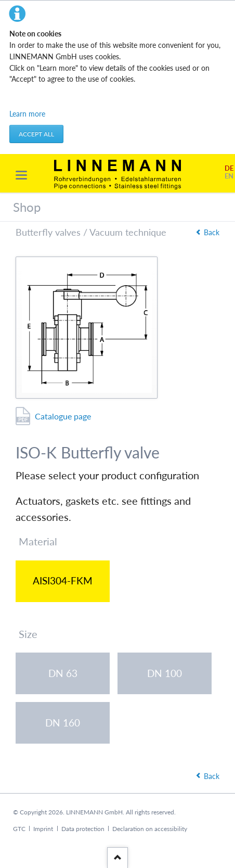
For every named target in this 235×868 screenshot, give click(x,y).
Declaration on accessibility (150, 829)
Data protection (83, 829)
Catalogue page (63, 416)
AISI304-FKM (63, 580)
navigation (21, 175)
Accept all (36, 134)
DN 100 (165, 673)
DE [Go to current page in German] (229, 168)
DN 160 (63, 723)
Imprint (43, 829)
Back (212, 232)
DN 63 (63, 673)
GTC (19, 829)
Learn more (27, 114)
